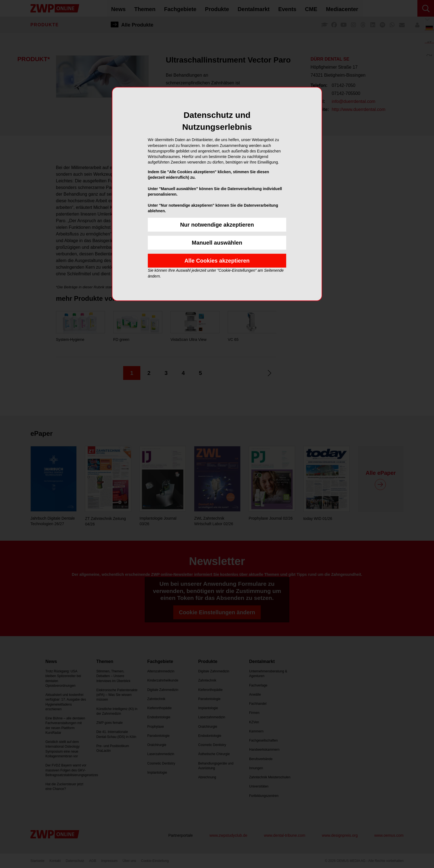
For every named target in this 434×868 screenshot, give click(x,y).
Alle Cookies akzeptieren (217, 261)
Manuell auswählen (217, 243)
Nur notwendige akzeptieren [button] (217, 225)
